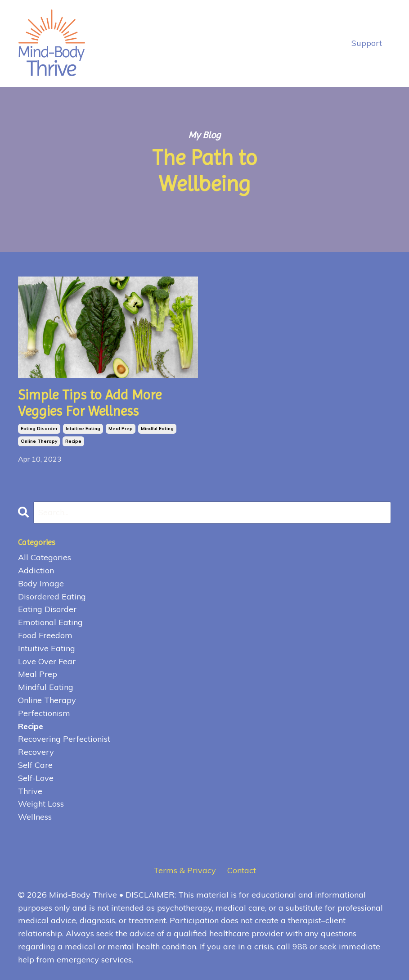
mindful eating (157, 429)
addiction (36, 570)
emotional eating (50, 622)
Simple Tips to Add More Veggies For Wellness (90, 403)
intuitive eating (83, 429)
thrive (30, 791)
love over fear (47, 661)
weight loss (41, 804)
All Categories (45, 557)
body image (41, 583)
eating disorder (39, 429)
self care (35, 765)
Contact (242, 870)
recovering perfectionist (64, 739)
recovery (36, 752)
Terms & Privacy (185, 870)
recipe (73, 441)
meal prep (121, 429)
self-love (36, 778)
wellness (35, 817)
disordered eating (52, 597)
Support (367, 43)
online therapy (39, 441)
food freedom (45, 635)
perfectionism (44, 713)
